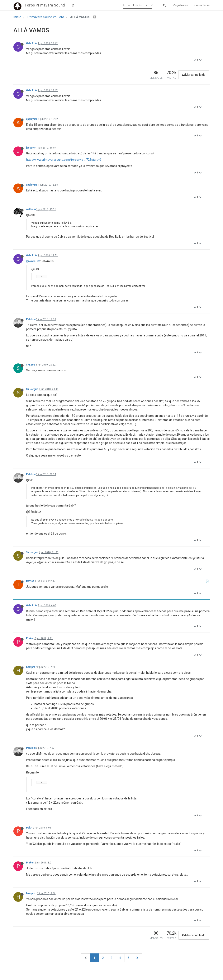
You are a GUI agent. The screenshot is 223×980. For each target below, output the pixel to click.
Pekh (29, 828)
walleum (31, 209)
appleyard (32, 119)
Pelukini (31, 319)
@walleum (33, 261)
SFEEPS (31, 365)
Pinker (30, 638)
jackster (31, 148)
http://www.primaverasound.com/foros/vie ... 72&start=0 (64, 160)
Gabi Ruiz (32, 43)
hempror (31, 667)
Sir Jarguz (32, 389)
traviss (30, 581)
